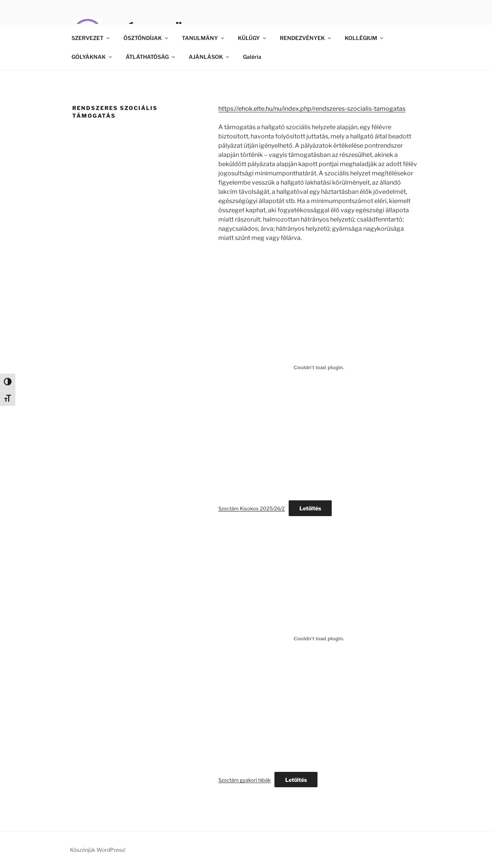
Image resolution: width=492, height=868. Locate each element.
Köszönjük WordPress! (98, 850)
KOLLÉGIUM (365, 38)
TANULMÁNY (204, 38)
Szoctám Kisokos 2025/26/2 (252, 509)
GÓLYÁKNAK (92, 57)
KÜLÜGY (253, 38)
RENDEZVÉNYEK (306, 38)
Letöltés (310, 508)
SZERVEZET (91, 38)
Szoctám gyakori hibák (244, 780)
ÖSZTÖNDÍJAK (146, 38)
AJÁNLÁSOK (209, 57)
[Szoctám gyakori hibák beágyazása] (319, 639)
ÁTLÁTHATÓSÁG (151, 57)
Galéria (252, 57)
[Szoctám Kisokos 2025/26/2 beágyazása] (319, 367)
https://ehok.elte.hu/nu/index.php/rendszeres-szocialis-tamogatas (312, 109)
